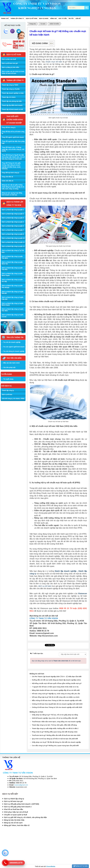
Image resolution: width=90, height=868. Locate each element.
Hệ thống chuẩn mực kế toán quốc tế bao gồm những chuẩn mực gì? (57, 683)
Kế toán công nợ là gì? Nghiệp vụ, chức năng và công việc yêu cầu (56, 693)
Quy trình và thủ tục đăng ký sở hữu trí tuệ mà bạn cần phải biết (55, 738)
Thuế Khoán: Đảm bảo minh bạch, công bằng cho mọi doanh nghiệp (56, 721)
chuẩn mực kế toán (54, 62)
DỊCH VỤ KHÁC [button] (44, 18)
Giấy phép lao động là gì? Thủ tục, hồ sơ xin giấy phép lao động (55, 714)
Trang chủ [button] (5, 18)
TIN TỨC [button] (71, 18)
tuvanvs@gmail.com (21, 785)
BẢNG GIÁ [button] (54, 18)
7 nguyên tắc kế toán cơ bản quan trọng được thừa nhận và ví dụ (55, 686)
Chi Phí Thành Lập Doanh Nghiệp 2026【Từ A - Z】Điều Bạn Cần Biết (57, 676)
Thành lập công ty (8, 390)
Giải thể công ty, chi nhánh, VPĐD (13, 399)
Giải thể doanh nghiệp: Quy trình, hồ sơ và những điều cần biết (55, 718)
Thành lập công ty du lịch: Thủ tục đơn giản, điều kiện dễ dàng (54, 725)
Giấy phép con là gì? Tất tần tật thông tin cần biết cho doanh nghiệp (56, 742)
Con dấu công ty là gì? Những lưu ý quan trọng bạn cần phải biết (55, 745)
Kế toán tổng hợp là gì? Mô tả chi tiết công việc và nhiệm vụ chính (56, 697)
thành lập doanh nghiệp (66, 571)
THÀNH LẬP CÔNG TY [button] (17, 18)
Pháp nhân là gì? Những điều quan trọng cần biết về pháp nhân (55, 731)
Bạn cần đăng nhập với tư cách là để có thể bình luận (56, 660)
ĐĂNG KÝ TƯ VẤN (80, 866)
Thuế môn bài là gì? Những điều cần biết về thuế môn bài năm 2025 (56, 735)
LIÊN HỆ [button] (78, 18)
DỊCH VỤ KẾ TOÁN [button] (32, 18)
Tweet (47, 645)
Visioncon (83, 594)
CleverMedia (51, 866)
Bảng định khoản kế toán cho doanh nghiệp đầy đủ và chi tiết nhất (56, 690)
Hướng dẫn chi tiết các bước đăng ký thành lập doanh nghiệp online (56, 680)
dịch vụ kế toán (45, 586)
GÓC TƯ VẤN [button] (63, 18)
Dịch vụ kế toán (7, 395)
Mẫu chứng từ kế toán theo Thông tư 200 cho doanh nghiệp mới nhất (57, 700)
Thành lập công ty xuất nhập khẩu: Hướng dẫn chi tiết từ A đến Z (55, 728)
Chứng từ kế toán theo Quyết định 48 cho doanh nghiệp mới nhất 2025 (57, 704)
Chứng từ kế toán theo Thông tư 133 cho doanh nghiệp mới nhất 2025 (57, 707)
